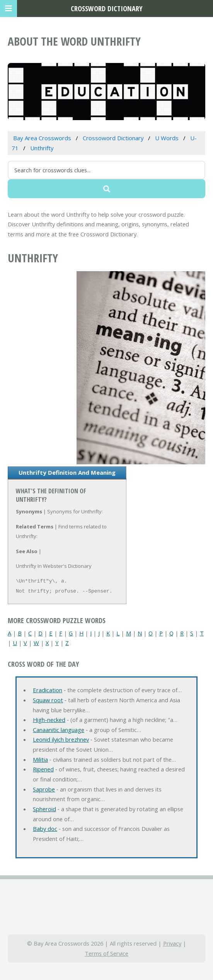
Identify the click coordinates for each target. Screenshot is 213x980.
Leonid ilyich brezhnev (61, 739)
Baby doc (45, 829)
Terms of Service (106, 953)
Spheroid (44, 809)
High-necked (49, 720)
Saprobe (44, 789)
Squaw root (48, 700)
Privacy (172, 943)
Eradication (48, 690)
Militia (40, 759)
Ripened (43, 769)
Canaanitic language (59, 730)
